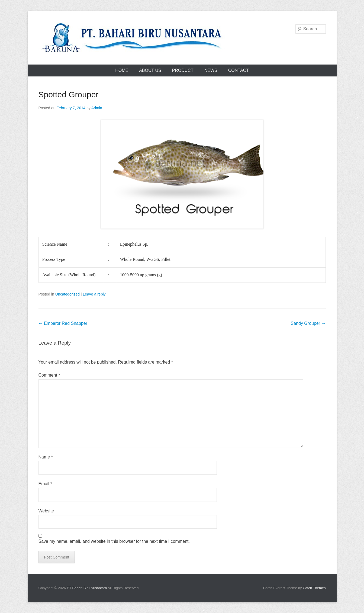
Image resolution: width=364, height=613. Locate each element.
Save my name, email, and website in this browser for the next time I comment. (114, 541)
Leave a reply (94, 294)
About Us (150, 70)
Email (45, 484)
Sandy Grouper (308, 323)
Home (122, 70)
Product (183, 70)
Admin (97, 108)
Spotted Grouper (69, 94)
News (211, 70)
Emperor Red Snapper (63, 323)
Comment (49, 375)
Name (46, 457)
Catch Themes (314, 588)
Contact (239, 70)
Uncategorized (67, 294)
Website (46, 511)
